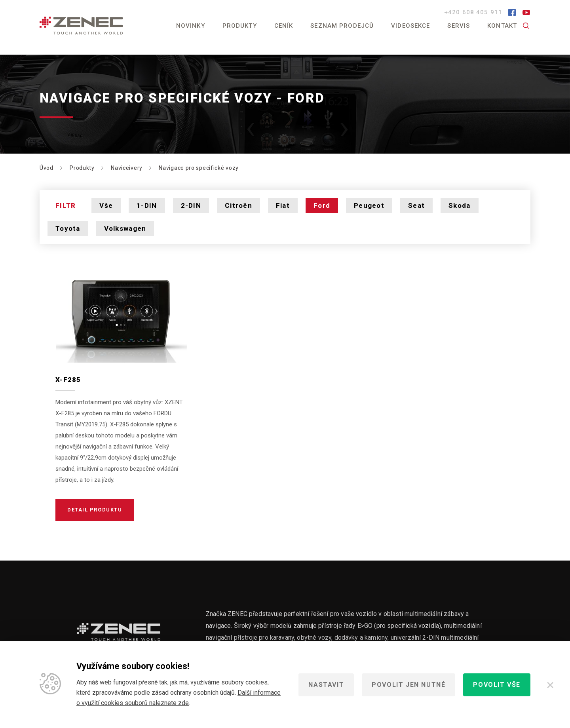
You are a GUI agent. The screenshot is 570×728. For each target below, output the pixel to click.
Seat (416, 205)
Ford (322, 205)
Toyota (68, 228)
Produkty (240, 26)
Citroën (238, 205)
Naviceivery (127, 168)
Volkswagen (125, 228)
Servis (459, 26)
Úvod (47, 168)
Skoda (459, 205)
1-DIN (147, 205)
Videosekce (410, 26)
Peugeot (369, 205)
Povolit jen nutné (408, 685)
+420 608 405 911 (474, 12)
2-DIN (191, 205)
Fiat (283, 205)
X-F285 (68, 380)
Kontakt (502, 26)
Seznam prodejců (342, 26)
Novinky (191, 26)
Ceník (284, 26)
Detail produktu (95, 510)
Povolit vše (497, 685)
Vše (106, 205)
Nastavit (326, 685)
